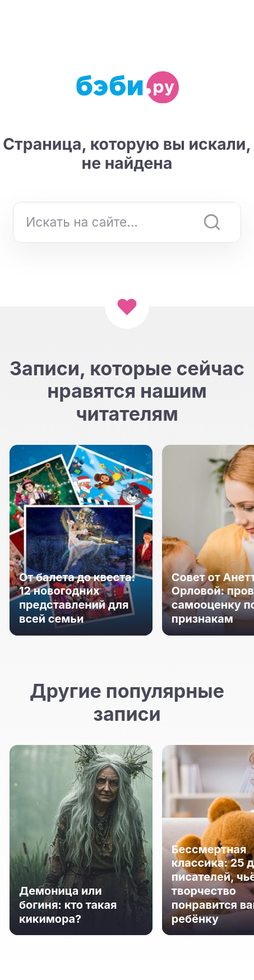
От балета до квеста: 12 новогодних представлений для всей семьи (77, 598)
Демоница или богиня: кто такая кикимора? (68, 905)
